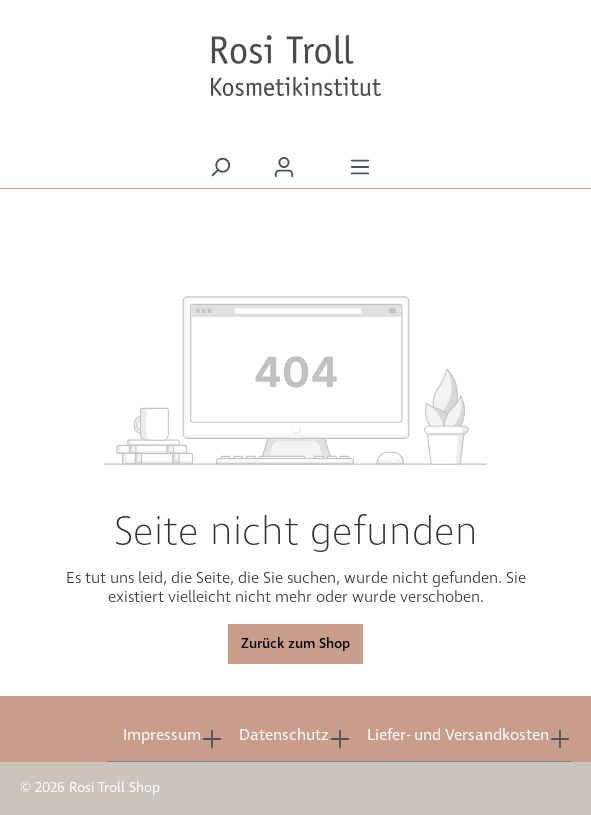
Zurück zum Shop (295, 644)
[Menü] (360, 167)
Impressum (162, 735)
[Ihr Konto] (284, 167)
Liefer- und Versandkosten (458, 735)
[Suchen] (220, 167)
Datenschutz (284, 735)
